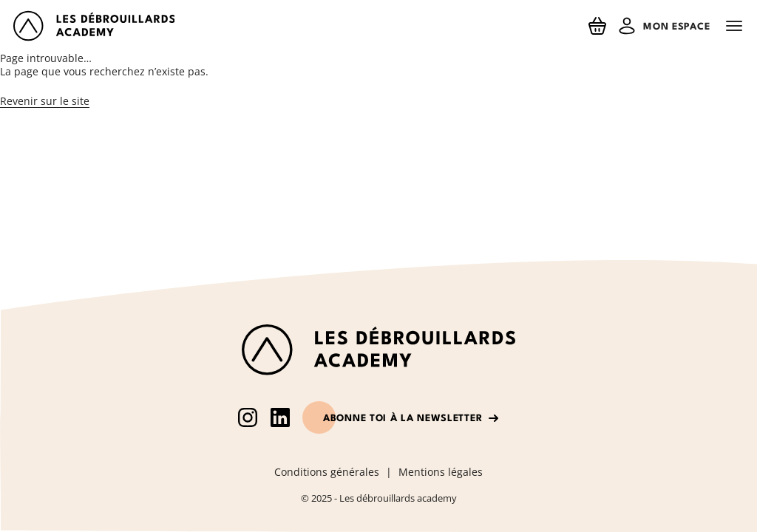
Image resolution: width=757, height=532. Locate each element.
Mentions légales (441, 472)
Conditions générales (327, 472)
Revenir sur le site (45, 101)
